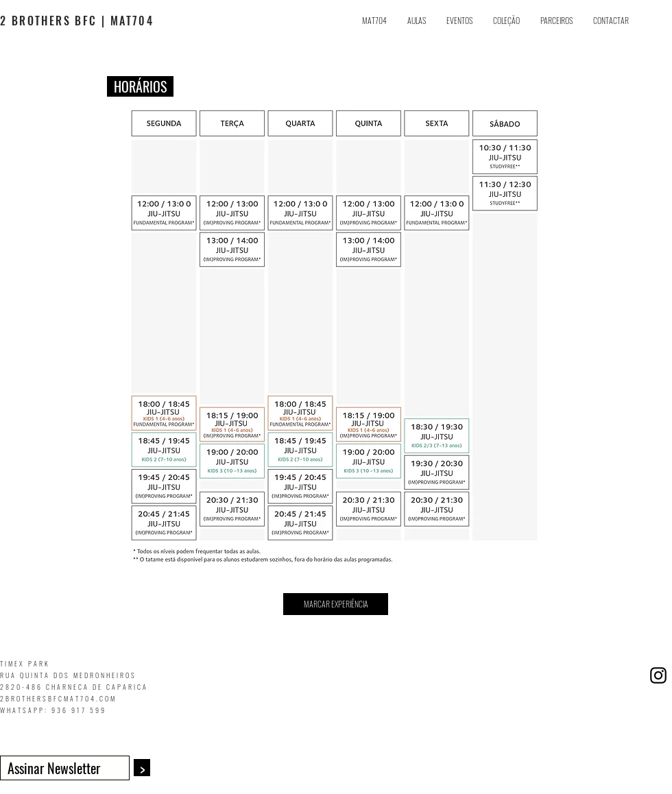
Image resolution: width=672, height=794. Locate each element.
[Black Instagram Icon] (658, 675)
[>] (142, 768)
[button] (417, 21)
